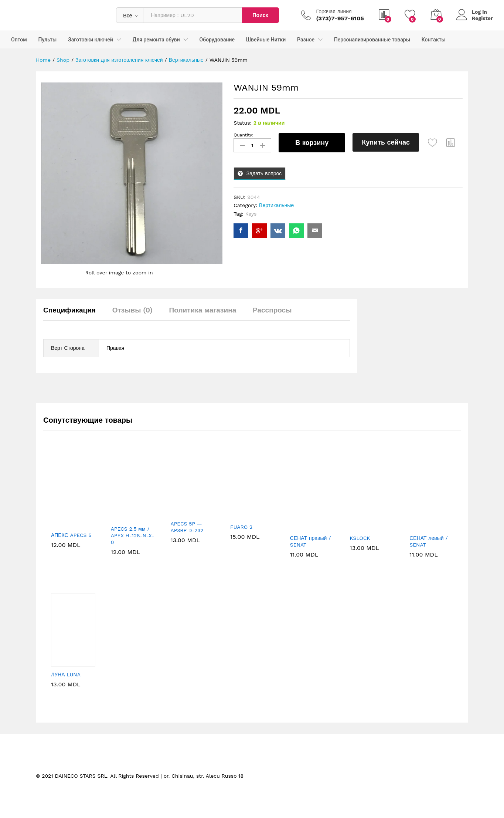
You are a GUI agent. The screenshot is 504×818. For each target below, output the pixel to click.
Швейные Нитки (266, 40)
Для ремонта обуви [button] (156, 40)
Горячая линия (334, 11)
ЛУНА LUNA (66, 675)
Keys (251, 214)
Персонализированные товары (372, 40)
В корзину (312, 143)
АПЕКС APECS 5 (71, 535)
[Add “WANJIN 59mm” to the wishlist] (433, 143)
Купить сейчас (386, 142)
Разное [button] (306, 40)
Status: (243, 123)
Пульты (48, 40)
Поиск (260, 15)
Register (482, 18)
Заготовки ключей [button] (91, 40)
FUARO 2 (241, 527)
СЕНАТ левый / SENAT (428, 541)
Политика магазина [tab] (203, 310)
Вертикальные (276, 205)
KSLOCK (360, 538)
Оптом (19, 40)
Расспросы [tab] (272, 310)
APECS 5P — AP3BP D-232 (187, 527)
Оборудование (217, 40)
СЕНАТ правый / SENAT (311, 541)
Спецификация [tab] (69, 310)
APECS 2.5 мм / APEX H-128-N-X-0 (132, 535)
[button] (451, 143)
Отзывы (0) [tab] (132, 310)
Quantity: (244, 135)
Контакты (434, 40)
